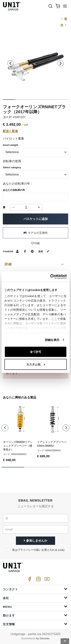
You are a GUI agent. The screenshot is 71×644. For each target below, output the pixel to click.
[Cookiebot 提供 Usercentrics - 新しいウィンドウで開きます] (51, 277)
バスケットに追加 (36, 219)
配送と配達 (10, 131)
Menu (35, 606)
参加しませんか (35, 541)
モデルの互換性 (35, 233)
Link (61, 550)
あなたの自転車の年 (14, 190)
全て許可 (36, 352)
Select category (12, 167)
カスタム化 (36, 364)
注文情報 (35, 624)
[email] (35, 529)
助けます (35, 615)
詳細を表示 (52, 340)
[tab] (35, 264)
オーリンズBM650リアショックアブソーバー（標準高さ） (18, 446)
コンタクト (35, 589)
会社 (35, 598)
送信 (45, 251)
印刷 (36, 243)
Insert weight (10, 145)
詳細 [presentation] (8, 264)
